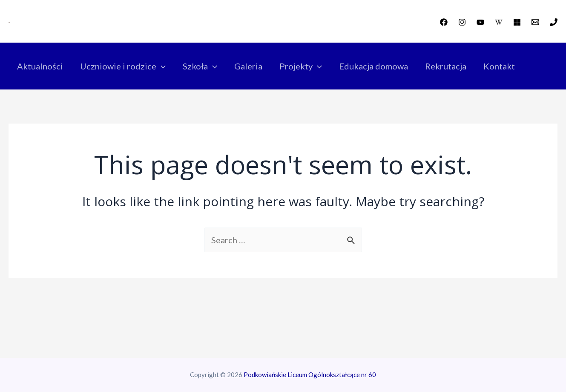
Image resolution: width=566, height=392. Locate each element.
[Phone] (554, 22)
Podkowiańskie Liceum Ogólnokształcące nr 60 (310, 375)
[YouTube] (480, 22)
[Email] (535, 22)
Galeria (248, 66)
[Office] (517, 22)
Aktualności (40, 66)
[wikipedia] (499, 22)
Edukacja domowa (374, 66)
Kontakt (499, 66)
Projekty (301, 66)
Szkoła (200, 66)
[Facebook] (444, 22)
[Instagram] (462, 22)
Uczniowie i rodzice (123, 66)
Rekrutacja (446, 66)
